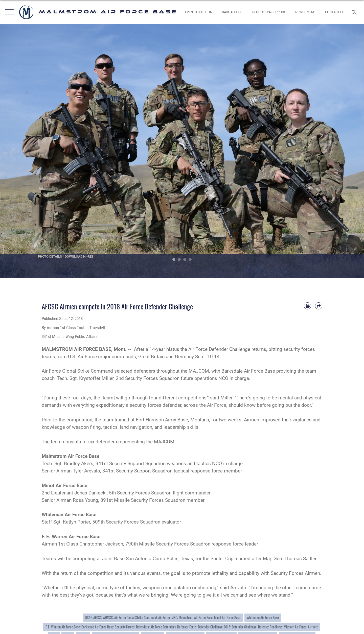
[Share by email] (319, 306)
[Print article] (308, 306)
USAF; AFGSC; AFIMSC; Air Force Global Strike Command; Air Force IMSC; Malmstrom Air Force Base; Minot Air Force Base (163, 617)
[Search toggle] (355, 12)
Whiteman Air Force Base (263, 617)
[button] (8, 12)
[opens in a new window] (269, 12)
